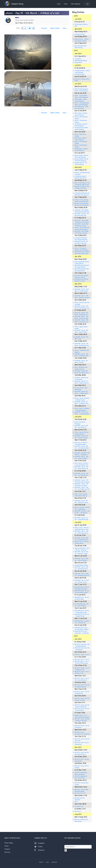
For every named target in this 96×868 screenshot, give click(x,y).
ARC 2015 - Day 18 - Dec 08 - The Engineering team (82, 686)
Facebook (39, 850)
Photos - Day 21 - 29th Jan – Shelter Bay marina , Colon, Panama (82, 529)
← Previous (43, 28)
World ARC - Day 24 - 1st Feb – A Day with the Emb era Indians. (81, 519)
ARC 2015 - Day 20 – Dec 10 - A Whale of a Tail (82, 669)
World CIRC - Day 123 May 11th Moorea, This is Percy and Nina (82, 221)
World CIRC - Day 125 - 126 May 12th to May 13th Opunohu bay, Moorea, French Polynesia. (82, 215)
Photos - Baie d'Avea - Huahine (80, 135)
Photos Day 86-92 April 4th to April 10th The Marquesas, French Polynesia (82, 263)
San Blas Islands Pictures (81, 565)
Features (7, 849)
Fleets (66, 4)
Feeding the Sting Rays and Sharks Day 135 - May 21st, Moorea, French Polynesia (82, 194)
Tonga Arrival (78, 62)
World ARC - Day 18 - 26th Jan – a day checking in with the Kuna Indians (81, 559)
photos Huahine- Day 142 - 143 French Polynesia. (82, 156)
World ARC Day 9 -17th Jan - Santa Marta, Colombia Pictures (82, 588)
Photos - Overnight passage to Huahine (82, 173)
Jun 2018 (78, 19)
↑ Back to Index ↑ (55, 28)
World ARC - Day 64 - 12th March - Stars (81, 338)
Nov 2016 (78, 54)
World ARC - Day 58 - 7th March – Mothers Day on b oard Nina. (82, 382)
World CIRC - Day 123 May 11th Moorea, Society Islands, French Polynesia (81, 225)
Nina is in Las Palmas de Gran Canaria (81, 820)
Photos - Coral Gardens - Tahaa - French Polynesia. (81, 97)
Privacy (41, 862)
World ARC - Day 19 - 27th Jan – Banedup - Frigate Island (81, 553)
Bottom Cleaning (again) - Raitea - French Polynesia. (82, 90)
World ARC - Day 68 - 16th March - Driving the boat (81, 314)
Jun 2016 (78, 84)
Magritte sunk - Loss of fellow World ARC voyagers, (82, 716)
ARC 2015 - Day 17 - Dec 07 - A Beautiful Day (82, 693)
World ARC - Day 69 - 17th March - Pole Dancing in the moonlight (82, 307)
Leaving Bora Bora (80, 74)
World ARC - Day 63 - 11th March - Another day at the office (82, 345)
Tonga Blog (78, 59)
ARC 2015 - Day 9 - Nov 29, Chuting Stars (82, 743)
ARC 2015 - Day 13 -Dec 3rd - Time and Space (82, 709)
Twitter (38, 847)
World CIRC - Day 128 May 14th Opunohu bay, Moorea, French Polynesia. (82, 211)
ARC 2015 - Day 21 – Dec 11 (82, 659)
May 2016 (78, 167)
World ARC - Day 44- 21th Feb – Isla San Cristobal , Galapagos (81, 437)
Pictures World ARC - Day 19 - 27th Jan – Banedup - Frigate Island (82, 549)
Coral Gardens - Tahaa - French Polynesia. (81, 100)
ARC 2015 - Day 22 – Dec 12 (82, 655)
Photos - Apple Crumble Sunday (81, 328)
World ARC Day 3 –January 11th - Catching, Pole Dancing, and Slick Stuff (82, 622)
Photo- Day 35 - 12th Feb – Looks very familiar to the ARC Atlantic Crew (82, 464)
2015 (76, 636)
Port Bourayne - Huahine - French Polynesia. (81, 150)
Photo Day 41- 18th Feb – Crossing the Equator (81, 443)
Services (7, 852)
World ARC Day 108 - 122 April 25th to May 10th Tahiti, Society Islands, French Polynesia (81, 242)
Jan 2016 (78, 522)
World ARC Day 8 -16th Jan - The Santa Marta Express (82, 592)
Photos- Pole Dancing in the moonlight (82, 303)
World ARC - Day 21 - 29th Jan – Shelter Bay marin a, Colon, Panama (81, 532)
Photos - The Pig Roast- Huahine (81, 121)
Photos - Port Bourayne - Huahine (81, 142)
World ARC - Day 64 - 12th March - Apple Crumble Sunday (81, 331)
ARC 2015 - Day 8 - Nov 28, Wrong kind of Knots (82, 753)
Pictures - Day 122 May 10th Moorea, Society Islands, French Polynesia (82, 229)
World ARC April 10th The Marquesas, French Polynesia (81, 277)
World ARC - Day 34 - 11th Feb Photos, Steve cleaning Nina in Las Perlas (82, 481)
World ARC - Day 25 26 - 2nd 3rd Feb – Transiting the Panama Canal (82, 512)
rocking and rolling (80, 34)
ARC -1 (76, 802)
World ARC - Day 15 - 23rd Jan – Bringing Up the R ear (82, 575)
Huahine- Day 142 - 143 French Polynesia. (81, 164)
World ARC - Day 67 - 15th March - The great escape (81, 317)
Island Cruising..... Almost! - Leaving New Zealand (82, 40)
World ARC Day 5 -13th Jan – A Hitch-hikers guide (82, 612)
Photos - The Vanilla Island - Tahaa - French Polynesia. (82, 104)
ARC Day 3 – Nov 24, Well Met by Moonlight (81, 790)
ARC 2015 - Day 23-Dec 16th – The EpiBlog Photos (82, 645)
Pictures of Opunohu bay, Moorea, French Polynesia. (82, 201)
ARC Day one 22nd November (80, 799)
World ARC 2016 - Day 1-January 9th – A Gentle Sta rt (82, 632)
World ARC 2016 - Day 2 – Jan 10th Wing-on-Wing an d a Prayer (82, 629)
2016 (76, 50)
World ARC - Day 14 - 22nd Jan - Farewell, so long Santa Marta (82, 581)
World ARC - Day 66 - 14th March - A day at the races (82, 321)
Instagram (39, 843)
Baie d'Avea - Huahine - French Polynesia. (81, 139)
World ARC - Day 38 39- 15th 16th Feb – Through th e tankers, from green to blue (82, 454)
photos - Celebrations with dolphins (82, 351)
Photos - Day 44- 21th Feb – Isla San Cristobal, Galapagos (82, 433)
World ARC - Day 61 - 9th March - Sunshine (81, 361)
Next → (65, 28)
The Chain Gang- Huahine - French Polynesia (82, 128)
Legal (47, 862)
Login (87, 4)
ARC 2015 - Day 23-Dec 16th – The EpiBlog (82, 649)
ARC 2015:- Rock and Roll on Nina (81, 784)
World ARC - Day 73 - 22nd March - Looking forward (82, 290)
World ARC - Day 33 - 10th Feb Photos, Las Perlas (81, 485)
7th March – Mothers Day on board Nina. (81, 378)
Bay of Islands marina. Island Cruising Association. (81, 47)
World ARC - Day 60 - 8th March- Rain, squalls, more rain (82, 372)
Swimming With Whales (81, 61)
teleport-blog (14, 4)
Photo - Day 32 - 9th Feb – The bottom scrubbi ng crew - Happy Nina (81, 495)
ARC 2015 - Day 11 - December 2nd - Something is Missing (82, 733)
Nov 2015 (78, 747)
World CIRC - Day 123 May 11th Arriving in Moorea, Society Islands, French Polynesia (81, 232)
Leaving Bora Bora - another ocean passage (82, 71)
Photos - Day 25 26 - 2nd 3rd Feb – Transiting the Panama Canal (82, 508)
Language (54, 862)
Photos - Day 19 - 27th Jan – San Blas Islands (82, 542)
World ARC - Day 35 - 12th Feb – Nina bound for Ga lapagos (81, 468)
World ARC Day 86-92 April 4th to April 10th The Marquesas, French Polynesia (82, 266)
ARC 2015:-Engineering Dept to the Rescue (81, 773)
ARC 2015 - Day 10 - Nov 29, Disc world (82, 740)
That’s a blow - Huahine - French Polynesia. (81, 114)
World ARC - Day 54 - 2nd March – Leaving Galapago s (82, 413)
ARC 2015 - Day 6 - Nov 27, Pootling (82, 767)
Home (59, 4)
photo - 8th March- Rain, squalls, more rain (81, 368)
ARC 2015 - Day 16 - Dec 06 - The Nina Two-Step (82, 699)
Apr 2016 (78, 256)
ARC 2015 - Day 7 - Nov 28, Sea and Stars (82, 760)
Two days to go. (79, 806)
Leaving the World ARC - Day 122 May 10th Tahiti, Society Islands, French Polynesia (81, 239)
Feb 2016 (78, 417)
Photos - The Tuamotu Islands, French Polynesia (81, 249)
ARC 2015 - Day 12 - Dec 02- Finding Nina (82, 726)
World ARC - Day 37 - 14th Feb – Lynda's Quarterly (81, 457)
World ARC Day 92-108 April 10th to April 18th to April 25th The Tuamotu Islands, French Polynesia (82, 253)
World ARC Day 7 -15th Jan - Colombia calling (82, 598)
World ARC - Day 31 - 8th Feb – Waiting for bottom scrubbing (81, 502)
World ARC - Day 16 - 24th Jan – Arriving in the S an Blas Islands (81, 568)
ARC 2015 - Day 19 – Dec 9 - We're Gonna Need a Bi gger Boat (82, 679)
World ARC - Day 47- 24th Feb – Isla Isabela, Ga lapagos (81, 427)
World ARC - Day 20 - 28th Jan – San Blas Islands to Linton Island (81, 539)
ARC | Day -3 (78, 811)
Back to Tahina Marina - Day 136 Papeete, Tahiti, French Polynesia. (82, 184)
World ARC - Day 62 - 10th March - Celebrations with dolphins (81, 355)
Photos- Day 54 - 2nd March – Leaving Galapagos (82, 409)
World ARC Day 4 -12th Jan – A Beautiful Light (82, 615)
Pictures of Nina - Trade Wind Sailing (81, 389)
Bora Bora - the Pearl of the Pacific (82, 80)
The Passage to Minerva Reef (81, 25)
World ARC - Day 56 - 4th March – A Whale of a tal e (82, 403)
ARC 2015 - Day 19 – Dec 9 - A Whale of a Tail (82, 672)
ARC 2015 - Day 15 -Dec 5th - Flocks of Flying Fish (82, 706)
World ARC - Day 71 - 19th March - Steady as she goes (82, 297)
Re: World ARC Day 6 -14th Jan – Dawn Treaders (82, 605)
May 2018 (78, 29)
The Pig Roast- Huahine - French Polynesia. (81, 125)
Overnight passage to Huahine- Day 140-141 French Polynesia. (80, 177)
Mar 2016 (78, 284)
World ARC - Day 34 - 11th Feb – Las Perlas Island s (81, 474)
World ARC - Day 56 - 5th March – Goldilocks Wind (81, 392)
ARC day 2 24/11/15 (80, 793)
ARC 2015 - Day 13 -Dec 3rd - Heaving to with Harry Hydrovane (82, 720)
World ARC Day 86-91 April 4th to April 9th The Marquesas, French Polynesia (82, 270)
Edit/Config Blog (76, 4)
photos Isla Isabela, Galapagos (80, 423)
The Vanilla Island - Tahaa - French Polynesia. (82, 107)
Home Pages (9, 843)
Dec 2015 (78, 639)
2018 (76, 16)
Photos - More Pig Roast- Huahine (81, 118)
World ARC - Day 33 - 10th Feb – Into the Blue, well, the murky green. (82, 488)
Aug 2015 (78, 814)
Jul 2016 (78, 65)
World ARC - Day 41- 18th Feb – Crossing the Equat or (82, 447)
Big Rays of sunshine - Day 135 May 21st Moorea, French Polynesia (82, 187)
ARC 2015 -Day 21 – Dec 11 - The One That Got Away (82, 662)
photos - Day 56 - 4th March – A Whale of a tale (82, 399)
